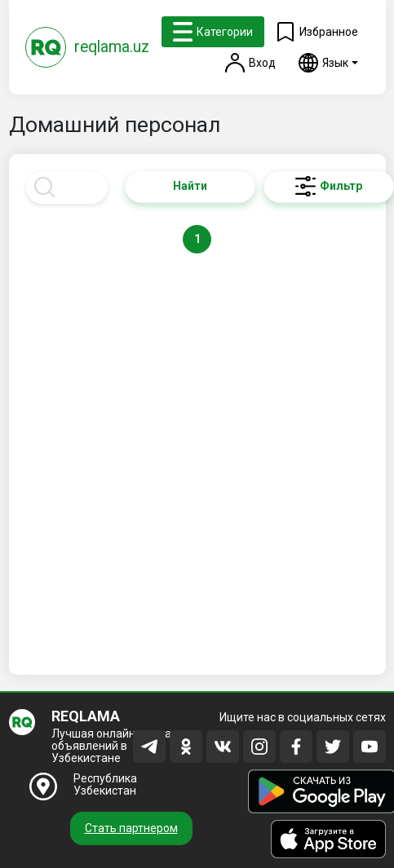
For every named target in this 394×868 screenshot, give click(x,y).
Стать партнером (131, 828)
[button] (328, 63)
